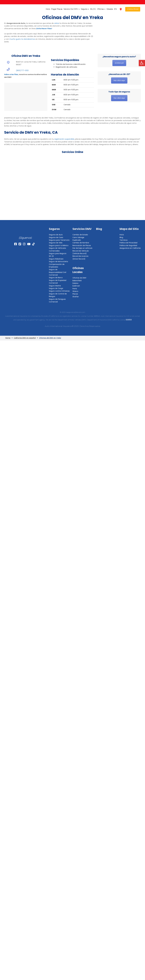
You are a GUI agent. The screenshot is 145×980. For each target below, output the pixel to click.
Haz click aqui (119, 80)
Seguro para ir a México (59, 245)
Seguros (85, 9)
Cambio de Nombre (81, 243)
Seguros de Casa (56, 237)
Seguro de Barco (56, 278)
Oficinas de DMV (79, 278)
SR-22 (51, 256)
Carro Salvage (78, 237)
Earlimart (76, 286)
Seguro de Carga (56, 288)
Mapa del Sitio (129, 229)
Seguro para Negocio (58, 253)
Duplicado (77, 240)
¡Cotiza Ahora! (133, 9)
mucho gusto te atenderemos (22, 39)
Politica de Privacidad (128, 243)
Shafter (76, 297)
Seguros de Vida (56, 243)
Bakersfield (77, 281)
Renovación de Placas (82, 245)
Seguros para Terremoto (59, 240)
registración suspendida (64, 139)
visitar (57, 23)
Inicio (48, 9)
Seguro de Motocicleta (58, 262)
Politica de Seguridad (128, 245)
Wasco (75, 291)
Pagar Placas (57, 9)
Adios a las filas (11, 74)
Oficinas (101, 9)
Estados (110, 9)
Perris (75, 289)
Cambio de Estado (80, 235)
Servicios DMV (82, 229)
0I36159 (129, 320)
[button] (142, 63)
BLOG (93, 9)
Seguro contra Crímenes (59, 291)
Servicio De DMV (72, 9)
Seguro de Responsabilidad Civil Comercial (58, 272)
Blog (99, 229)
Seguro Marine (55, 286)
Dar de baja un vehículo (82, 248)
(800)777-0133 (22, 70)
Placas (75, 294)
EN (115, 9)
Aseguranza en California (130, 248)
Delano (75, 283)
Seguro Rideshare (56, 259)
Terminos (124, 240)
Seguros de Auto (56, 235)
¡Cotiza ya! (119, 63)
